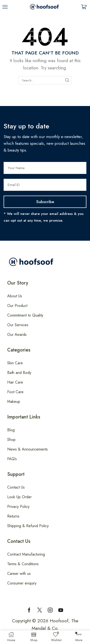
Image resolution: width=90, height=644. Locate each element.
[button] (5, 7)
